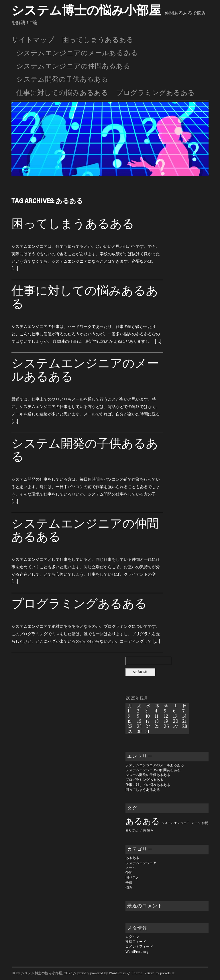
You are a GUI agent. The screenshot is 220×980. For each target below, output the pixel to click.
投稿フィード (136, 942)
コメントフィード (139, 947)
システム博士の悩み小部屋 (86, 11)
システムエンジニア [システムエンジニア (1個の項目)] (175, 823)
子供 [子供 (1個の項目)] (143, 830)
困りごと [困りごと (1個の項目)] (132, 830)
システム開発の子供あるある (62, 79)
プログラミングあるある (155, 93)
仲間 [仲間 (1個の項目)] (205, 823)
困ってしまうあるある (98, 40)
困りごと (132, 878)
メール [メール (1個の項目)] (196, 823)
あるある (132, 858)
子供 (129, 883)
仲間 (129, 873)
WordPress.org (137, 952)
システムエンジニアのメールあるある (77, 53)
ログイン (132, 937)
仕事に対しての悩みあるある (62, 93)
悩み (129, 888)
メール (131, 868)
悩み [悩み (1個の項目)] (150, 830)
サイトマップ (33, 40)
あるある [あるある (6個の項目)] (143, 821)
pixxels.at (167, 973)
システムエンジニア (141, 863)
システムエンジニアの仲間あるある (73, 66)
